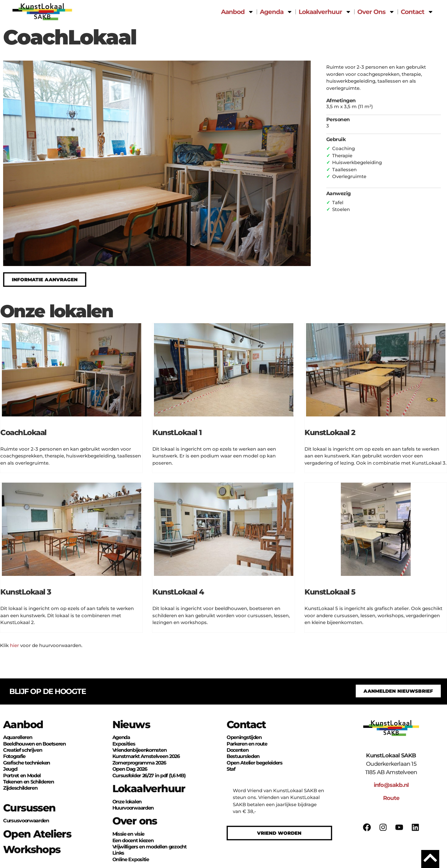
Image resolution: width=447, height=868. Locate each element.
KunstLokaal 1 (177, 432)
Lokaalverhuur (325, 12)
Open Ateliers (37, 834)
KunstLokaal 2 (330, 432)
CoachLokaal (23, 432)
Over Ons (376, 12)
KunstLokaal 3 (26, 592)
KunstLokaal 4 (178, 592)
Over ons (135, 821)
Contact (417, 12)
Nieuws (131, 724)
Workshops (32, 849)
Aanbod (237, 12)
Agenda (276, 12)
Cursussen (29, 808)
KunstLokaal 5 (330, 592)
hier (14, 645)
